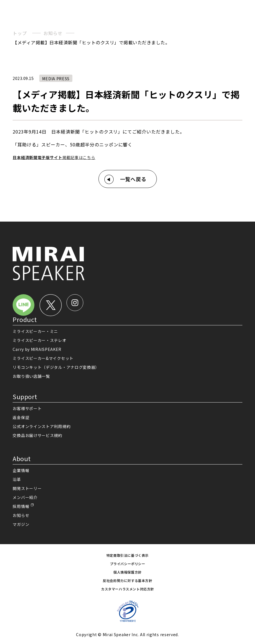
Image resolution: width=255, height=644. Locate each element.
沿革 (17, 479)
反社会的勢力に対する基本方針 (127, 580)
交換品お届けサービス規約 (37, 435)
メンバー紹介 (25, 497)
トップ (20, 33)
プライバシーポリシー (128, 564)
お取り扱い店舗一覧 (31, 376)
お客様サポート (27, 408)
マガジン (21, 524)
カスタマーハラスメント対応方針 (127, 589)
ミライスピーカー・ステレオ (39, 340)
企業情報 (21, 470)
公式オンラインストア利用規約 (42, 426)
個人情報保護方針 (127, 572)
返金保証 (21, 417)
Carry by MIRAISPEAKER (37, 349)
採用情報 (21, 506)
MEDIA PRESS (56, 79)
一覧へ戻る (133, 179)
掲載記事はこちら (54, 157)
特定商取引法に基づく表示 (127, 555)
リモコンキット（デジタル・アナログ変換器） (56, 367)
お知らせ (53, 33)
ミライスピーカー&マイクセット (43, 358)
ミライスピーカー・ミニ (35, 331)
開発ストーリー (27, 488)
